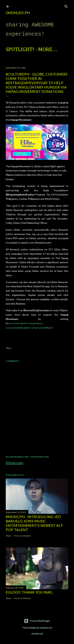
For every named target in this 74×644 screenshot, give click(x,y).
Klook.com (14, 462)
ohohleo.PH (18, 13)
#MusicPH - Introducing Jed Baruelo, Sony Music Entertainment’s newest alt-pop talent (35, 523)
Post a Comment (22, 536)
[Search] (66, 6)
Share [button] (9, 348)
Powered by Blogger (37, 621)
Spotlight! (20, 50)
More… (48, 50)
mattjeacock (46, 628)
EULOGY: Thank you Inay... (30, 592)
